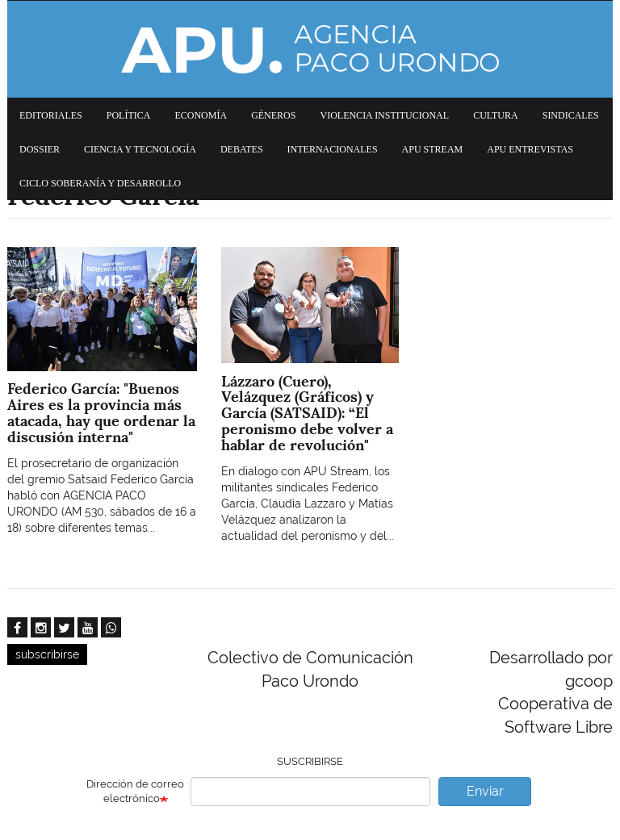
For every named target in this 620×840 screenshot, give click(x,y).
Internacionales (333, 149)
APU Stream (433, 149)
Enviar (485, 791)
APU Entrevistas (530, 149)
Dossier (40, 149)
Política (129, 115)
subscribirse (47, 654)
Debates (242, 149)
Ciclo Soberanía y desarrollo (100, 183)
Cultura (496, 115)
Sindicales (571, 115)
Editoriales (51, 115)
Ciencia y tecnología (140, 149)
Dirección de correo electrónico (135, 792)
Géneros (273, 115)
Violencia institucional (384, 115)
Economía (201, 115)
